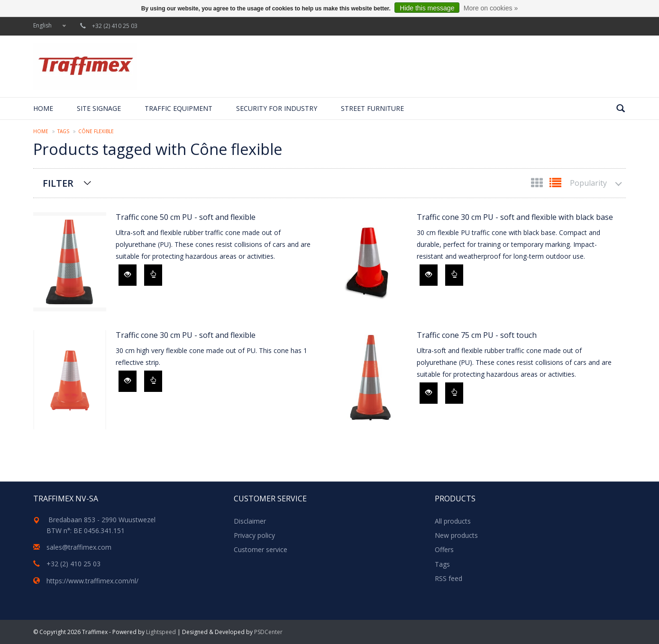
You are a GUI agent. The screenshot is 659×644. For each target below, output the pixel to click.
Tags (63, 131)
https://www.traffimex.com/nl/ (92, 581)
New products (456, 535)
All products (453, 521)
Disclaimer (250, 521)
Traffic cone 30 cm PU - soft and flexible (186, 335)
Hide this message (427, 8)
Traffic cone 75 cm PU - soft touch (477, 335)
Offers (444, 549)
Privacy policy (254, 535)
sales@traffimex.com (79, 547)
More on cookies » (491, 8)
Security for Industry (277, 108)
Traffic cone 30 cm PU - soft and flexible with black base (515, 217)
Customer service (261, 549)
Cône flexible (96, 131)
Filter (58, 183)
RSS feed (448, 578)
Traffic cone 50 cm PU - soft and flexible (186, 217)
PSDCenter (268, 632)
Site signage (99, 108)
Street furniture (372, 108)
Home (43, 108)
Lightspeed (161, 632)
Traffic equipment (178, 108)
